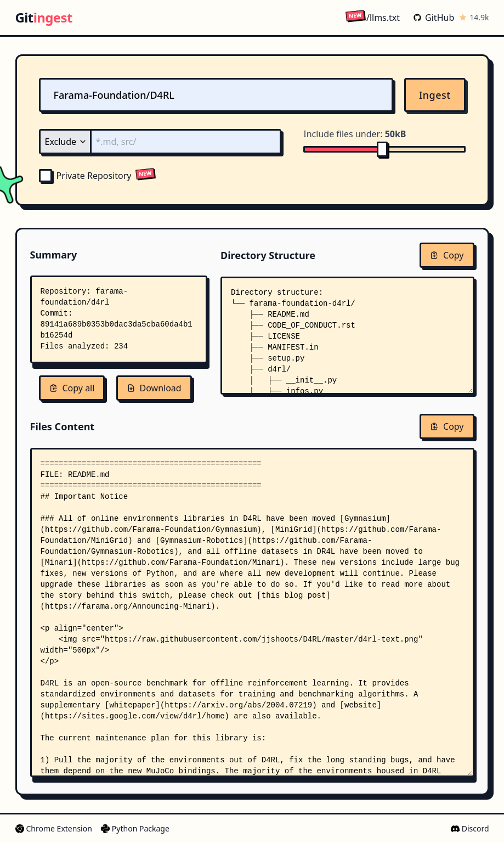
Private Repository (85, 176)
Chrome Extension (54, 828)
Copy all (72, 388)
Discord (470, 828)
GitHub (434, 18)
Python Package (135, 828)
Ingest (435, 95)
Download (154, 388)
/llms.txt (373, 17)
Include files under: (355, 134)
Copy (447, 255)
